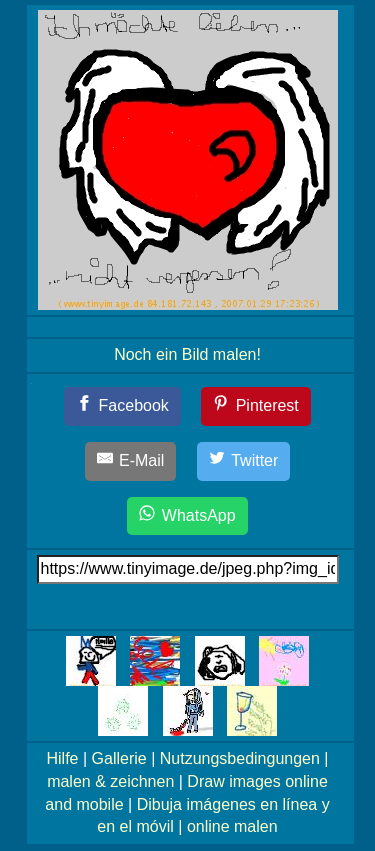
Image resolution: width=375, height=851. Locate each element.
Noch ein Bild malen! (187, 354)
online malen (232, 826)
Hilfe (63, 758)
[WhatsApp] (187, 516)
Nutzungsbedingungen (240, 758)
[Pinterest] (256, 406)
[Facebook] (122, 406)
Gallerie (119, 758)
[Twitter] (244, 461)
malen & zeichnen (110, 781)
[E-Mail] (131, 461)
